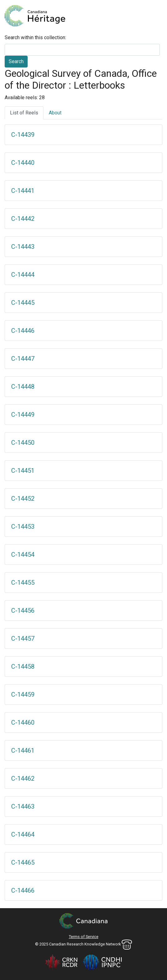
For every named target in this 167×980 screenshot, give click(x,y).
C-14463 (23, 806)
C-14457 (23, 639)
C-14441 (23, 191)
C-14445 (23, 303)
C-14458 (23, 666)
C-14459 (23, 694)
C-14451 (23, 471)
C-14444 (23, 275)
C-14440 (23, 163)
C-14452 (23, 499)
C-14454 (23, 555)
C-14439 (23, 135)
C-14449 (23, 415)
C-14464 (23, 834)
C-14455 (23, 583)
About (55, 113)
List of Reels (24, 113)
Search (16, 61)
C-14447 (23, 359)
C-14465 (23, 862)
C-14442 (23, 219)
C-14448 (23, 387)
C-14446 (23, 331)
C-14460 (23, 722)
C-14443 (23, 247)
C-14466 (23, 890)
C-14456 (23, 611)
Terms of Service (84, 937)
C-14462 (23, 778)
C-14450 (23, 443)
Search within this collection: (35, 37)
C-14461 (23, 750)
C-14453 (23, 527)
